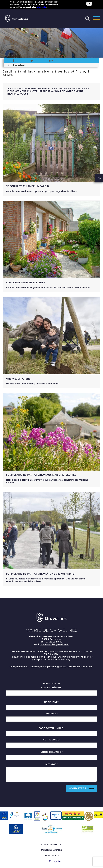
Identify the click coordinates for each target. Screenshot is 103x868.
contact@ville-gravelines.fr (54, 644)
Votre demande (51, 752)
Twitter (30, 61)
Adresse (52, 714)
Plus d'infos (53, 7)
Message (52, 764)
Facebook (10, 61)
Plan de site (52, 855)
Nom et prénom (52, 688)
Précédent (15, 65)
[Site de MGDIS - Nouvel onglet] (55, 862)
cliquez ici (42, 7)
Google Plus (51, 61)
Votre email (52, 740)
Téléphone (51, 702)
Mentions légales (51, 850)
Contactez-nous (51, 845)
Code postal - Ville (51, 728)
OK (89, 4)
